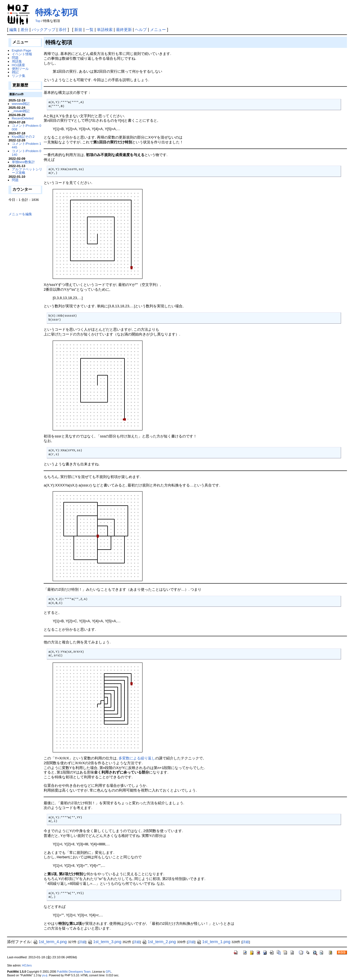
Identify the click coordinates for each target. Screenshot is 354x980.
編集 (13, 30)
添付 (63, 30)
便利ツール (20, 69)
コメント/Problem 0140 (26, 153)
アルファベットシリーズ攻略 (27, 171)
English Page (22, 50)
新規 (78, 30)
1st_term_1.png (213, 942)
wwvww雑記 (21, 104)
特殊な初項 (56, 12)
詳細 (82, 942)
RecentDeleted (23, 118)
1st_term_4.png (50, 942)
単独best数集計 (23, 162)
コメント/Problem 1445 (26, 145)
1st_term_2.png (159, 942)
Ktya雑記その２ (24, 136)
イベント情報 (22, 54)
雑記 (15, 72)
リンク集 (19, 76)
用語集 (17, 61)
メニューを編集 (20, 214)
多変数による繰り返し (137, 758)
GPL (108, 972)
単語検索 (105, 30)
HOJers (27, 965)
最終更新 (124, 30)
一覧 (90, 30)
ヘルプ (141, 30)
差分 (25, 30)
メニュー (158, 30)
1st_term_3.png (104, 942)
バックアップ (44, 30)
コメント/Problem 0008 (26, 127)
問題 (15, 58)
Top (38, 21)
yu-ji (44, 975)
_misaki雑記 (21, 111)
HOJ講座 (18, 65)
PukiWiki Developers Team (74, 972)
